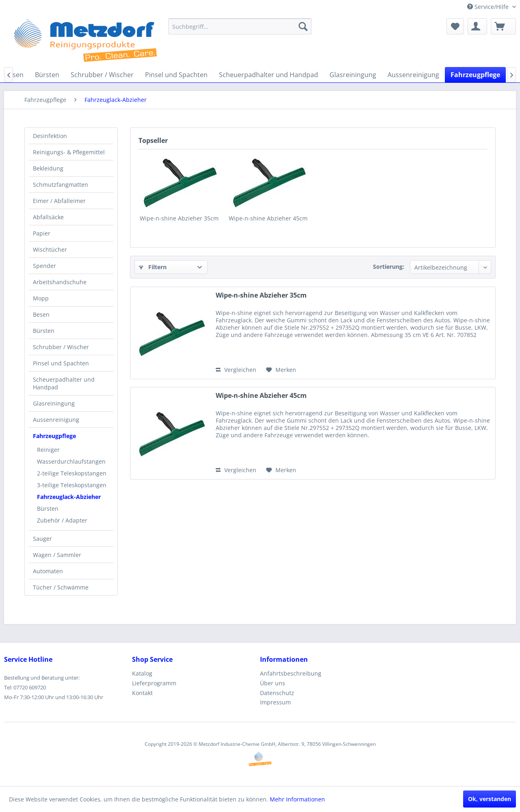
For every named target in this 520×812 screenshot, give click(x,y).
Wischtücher (50, 249)
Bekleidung (48, 168)
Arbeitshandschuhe (60, 282)
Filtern (153, 267)
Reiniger (48, 450)
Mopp (41, 298)
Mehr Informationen (297, 799)
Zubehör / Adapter (62, 520)
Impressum (275, 702)
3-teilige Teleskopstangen (72, 485)
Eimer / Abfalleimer (59, 201)
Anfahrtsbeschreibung (291, 673)
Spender (44, 266)
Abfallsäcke (48, 217)
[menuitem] (240, 26)
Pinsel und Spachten (61, 363)
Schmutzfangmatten (61, 185)
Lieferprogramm (154, 683)
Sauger (42, 539)
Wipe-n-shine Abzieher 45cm (268, 218)
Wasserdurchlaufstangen (71, 461)
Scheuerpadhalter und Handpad (64, 383)
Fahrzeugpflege (54, 436)
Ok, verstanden (490, 799)
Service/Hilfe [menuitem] (489, 7)
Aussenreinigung (56, 420)
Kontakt (142, 693)
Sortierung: (389, 267)
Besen (41, 314)
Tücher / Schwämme (61, 587)
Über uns (273, 683)
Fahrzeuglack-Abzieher (69, 497)
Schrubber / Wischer (61, 347)
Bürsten (44, 331)
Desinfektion (50, 136)
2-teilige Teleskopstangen (72, 473)
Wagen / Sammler (57, 555)
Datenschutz (277, 693)
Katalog (142, 673)
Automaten (48, 571)
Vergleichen (236, 370)
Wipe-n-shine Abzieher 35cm (179, 218)
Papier (42, 233)
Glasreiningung (54, 403)
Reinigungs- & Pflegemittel (69, 152)
